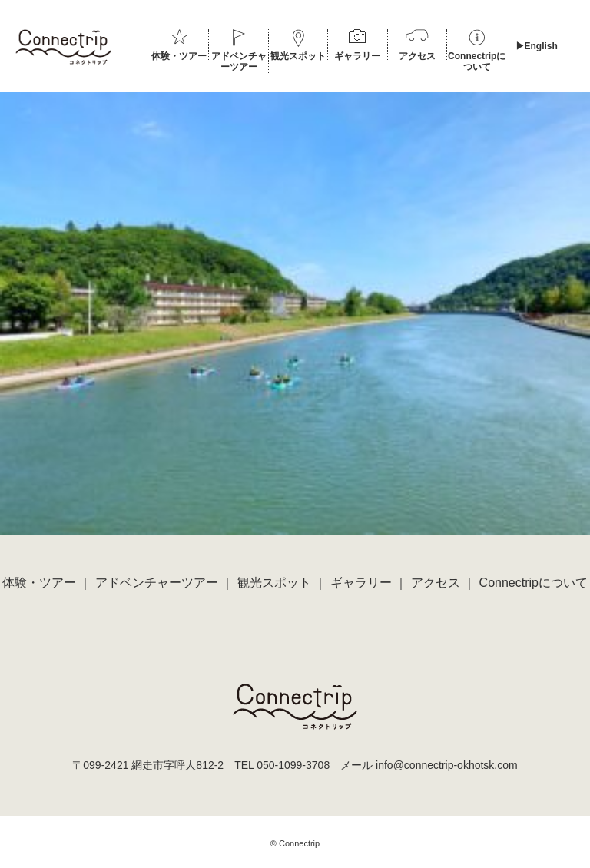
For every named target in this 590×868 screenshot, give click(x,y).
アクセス (417, 56)
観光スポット (298, 56)
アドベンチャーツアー (239, 61)
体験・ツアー (179, 56)
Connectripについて (477, 61)
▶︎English (537, 46)
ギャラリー (357, 56)
